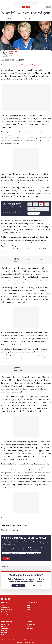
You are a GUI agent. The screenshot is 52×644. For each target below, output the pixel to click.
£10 (36, 204)
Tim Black (4, 635)
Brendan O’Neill (5, 624)
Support (6, 558)
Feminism (29, 612)
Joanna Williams (5, 628)
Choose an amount (38, 209)
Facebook (2, 599)
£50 (47, 204)
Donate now (32, 213)
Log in (48, 7)
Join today (18, 586)
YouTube (9, 599)
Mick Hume (4, 633)
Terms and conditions (6, 610)
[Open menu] (2, 7)
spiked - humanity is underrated (26, 7)
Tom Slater (4, 626)
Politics (22, 60)
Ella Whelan (4, 631)
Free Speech (30, 614)
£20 (41, 204)
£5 (30, 204)
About (3, 605)
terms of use (30, 640)
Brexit (28, 610)
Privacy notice (5, 612)
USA (28, 616)
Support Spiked (5, 608)
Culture (29, 608)
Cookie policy (4, 614)
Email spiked (30, 628)
